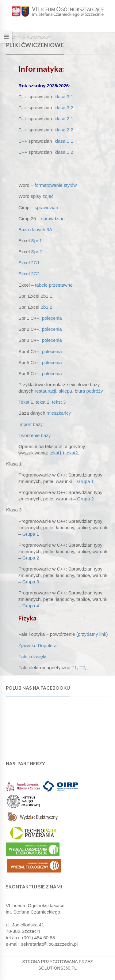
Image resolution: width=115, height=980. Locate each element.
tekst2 (71, 453)
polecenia (52, 318)
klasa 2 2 (64, 130)
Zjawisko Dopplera (38, 645)
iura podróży (90, 391)
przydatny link (92, 634)
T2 (82, 667)
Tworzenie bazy (34, 435)
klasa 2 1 (64, 119)
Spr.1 (36, 241)
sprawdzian (46, 207)
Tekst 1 (26, 402)
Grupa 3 (31, 582)
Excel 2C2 (29, 274)
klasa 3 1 (64, 97)
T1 (74, 667)
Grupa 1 (85, 481)
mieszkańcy (59, 413)
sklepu (65, 391)
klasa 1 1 (64, 141)
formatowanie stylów (56, 185)
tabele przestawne (54, 285)
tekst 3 (59, 402)
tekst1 (56, 453)
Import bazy (31, 424)
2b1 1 (46, 296)
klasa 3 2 (64, 108)
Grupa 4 (31, 606)
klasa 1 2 (64, 152)
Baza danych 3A (35, 230)
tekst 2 (42, 402)
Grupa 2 (85, 499)
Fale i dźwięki (32, 656)
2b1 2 (46, 307)
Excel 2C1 (29, 263)
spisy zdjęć (42, 196)
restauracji (45, 391)
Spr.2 (36, 252)
